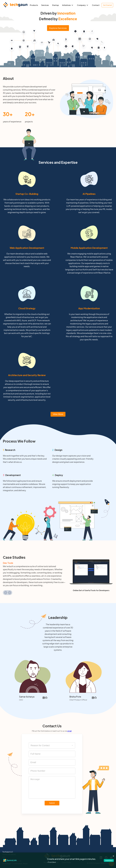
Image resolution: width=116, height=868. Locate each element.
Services (45, 5)
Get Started (107, 5)
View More (58, 414)
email (69, 731)
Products (34, 5)
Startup (55, 5)
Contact (96, 5)
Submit (52, 803)
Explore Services (58, 28)
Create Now (106, 860)
